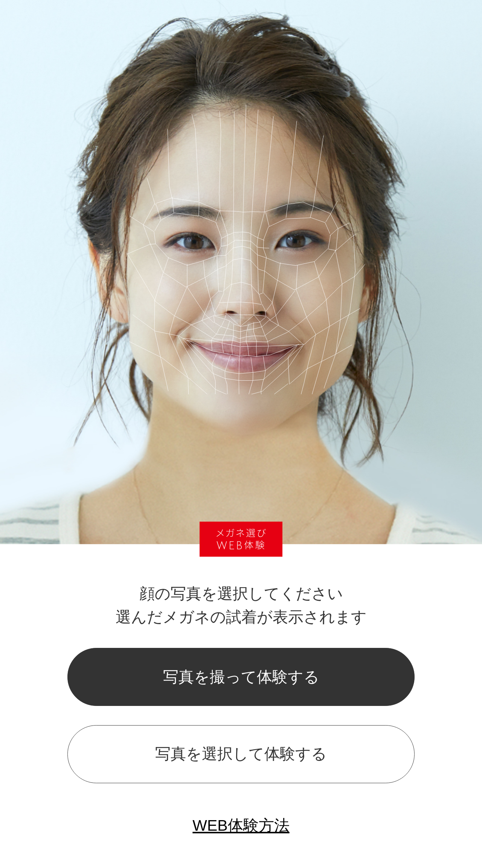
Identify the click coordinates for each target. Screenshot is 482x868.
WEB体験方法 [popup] (241, 825)
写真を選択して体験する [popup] (241, 754)
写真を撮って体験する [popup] (241, 677)
